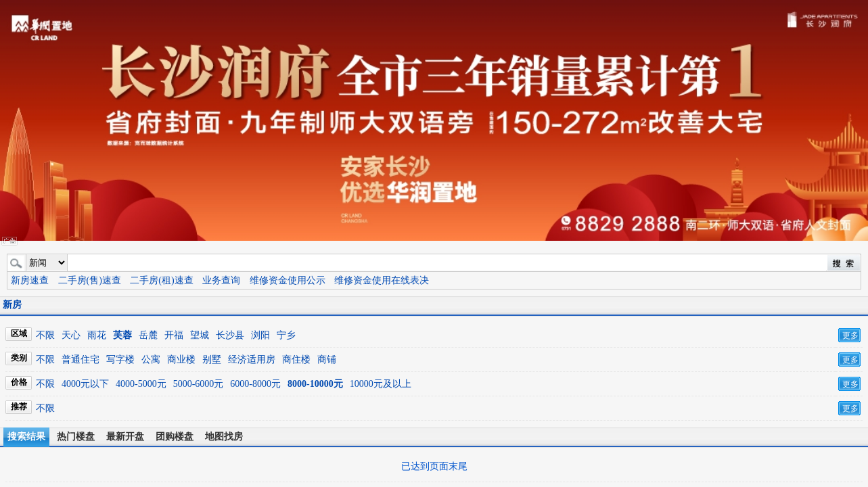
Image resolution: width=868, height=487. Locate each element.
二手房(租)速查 (161, 280)
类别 (19, 358)
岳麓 (148, 335)
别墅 (212, 360)
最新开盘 (125, 437)
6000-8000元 (255, 384)
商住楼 (296, 360)
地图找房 (224, 437)
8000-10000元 (315, 384)
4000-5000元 (141, 384)
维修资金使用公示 (288, 280)
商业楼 (181, 360)
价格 (19, 382)
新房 (12, 305)
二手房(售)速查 (90, 280)
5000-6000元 (199, 384)
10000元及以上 (381, 384)
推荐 (19, 407)
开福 (174, 335)
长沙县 (230, 335)
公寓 (151, 360)
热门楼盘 (76, 437)
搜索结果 (26, 437)
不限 (45, 335)
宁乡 (286, 335)
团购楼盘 (175, 437)
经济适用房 (252, 360)
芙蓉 (122, 335)
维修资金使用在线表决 (382, 280)
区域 (19, 333)
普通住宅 (81, 360)
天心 (71, 335)
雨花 (97, 335)
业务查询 (221, 280)
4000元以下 (85, 384)
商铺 (327, 360)
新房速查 (30, 280)
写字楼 (120, 360)
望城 (200, 335)
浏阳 (260, 335)
